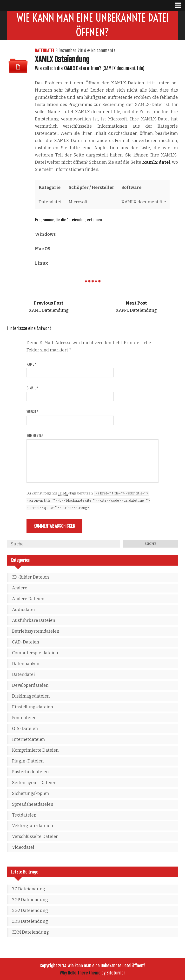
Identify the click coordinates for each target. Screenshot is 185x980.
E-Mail (32, 388)
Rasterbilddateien (30, 772)
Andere (20, 588)
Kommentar (35, 436)
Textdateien (24, 815)
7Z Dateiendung (29, 889)
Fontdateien (24, 718)
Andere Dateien (28, 599)
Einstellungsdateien (33, 707)
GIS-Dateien (25, 729)
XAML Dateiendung (49, 307)
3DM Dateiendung (30, 932)
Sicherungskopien (30, 793)
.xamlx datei (156, 162)
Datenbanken (26, 664)
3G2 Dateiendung (30, 911)
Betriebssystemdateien (36, 631)
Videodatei (23, 847)
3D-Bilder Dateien (30, 577)
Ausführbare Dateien (34, 620)
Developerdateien (30, 685)
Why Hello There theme (80, 973)
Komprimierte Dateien (35, 750)
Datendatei (45, 50)
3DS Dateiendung (30, 921)
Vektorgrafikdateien (33, 826)
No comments (103, 50)
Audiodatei (23, 610)
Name (31, 364)
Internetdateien (28, 739)
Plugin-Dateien (28, 761)
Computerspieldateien (35, 653)
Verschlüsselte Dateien (35, 836)
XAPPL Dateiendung (136, 307)
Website (32, 412)
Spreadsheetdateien (33, 804)
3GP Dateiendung (30, 900)
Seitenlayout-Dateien (34, 783)
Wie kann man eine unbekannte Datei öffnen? (93, 25)
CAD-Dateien (26, 642)
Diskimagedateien (31, 696)
